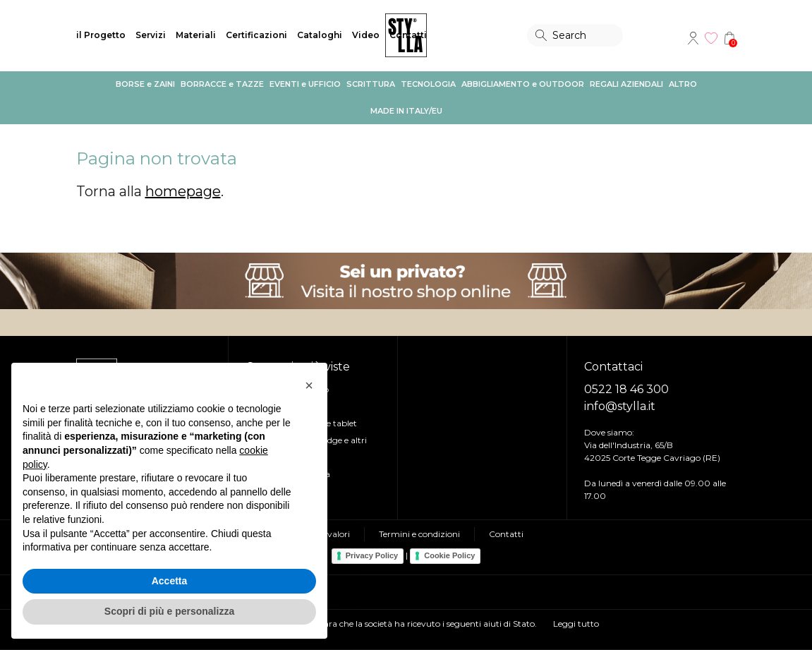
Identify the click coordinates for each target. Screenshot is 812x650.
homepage (183, 191)
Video (366, 35)
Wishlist (711, 38)
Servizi (151, 35)
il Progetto (101, 35)
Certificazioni (256, 35)
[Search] (575, 35)
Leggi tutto (576, 624)
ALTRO (683, 84)
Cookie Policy (449, 555)
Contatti (408, 35)
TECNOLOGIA (428, 84)
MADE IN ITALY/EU (406, 111)
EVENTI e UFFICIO (305, 84)
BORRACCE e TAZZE (222, 84)
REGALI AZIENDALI (626, 84)
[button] (309, 385)
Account (693, 38)
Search (541, 35)
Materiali (196, 35)
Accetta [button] (170, 581)
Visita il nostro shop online (406, 281)
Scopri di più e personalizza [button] (169, 611)
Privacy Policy (372, 555)
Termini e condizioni (419, 534)
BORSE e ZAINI (145, 84)
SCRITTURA (371, 84)
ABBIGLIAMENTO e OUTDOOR (523, 84)
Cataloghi (320, 35)
